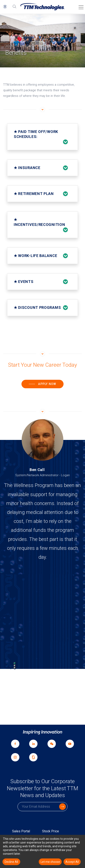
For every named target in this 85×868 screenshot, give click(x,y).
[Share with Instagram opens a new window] (15, 757)
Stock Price (51, 831)
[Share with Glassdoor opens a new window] (34, 757)
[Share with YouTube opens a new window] (70, 744)
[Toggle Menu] (80, 6)
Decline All (11, 862)
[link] (52, 744)
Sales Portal (21, 831)
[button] (5, 7)
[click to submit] (62, 807)
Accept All (72, 862)
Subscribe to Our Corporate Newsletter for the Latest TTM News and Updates (42, 788)
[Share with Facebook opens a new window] (15, 744)
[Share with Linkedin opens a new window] (34, 744)
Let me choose (50, 862)
